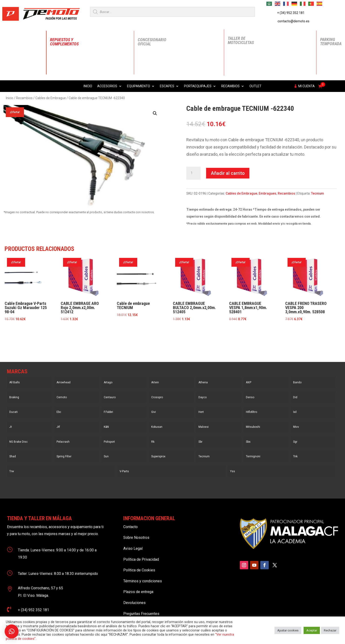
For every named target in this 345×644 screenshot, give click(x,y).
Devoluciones (134, 603)
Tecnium (318, 193)
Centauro (110, 397)
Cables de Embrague (51, 98)
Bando (297, 382)
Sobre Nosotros (136, 538)
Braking (14, 397)
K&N (106, 427)
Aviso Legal (133, 548)
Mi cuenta (306, 86)
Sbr (200, 442)
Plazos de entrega (138, 592)
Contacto (131, 527)
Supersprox (158, 456)
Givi (154, 412)
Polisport (109, 442)
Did (295, 397)
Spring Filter (64, 456)
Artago (108, 382)
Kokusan (157, 427)
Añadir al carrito (228, 173)
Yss (233, 471)
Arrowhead (64, 382)
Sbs (248, 442)
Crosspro (157, 397)
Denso (250, 397)
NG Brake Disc (18, 442)
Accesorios (107, 86)
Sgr (295, 442)
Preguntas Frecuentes (141, 614)
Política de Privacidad (141, 559)
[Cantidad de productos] (193, 173)
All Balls (15, 382)
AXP (249, 382)
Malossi (204, 427)
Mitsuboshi (253, 427)
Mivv (296, 427)
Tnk (295, 456)
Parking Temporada (331, 42)
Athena (203, 382)
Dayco (203, 397)
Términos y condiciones (143, 581)
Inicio (88, 86)
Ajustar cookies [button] (288, 630)
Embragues (268, 193)
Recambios (230, 86)
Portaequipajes (198, 86)
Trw (12, 471)
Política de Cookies (139, 570)
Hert (201, 412)
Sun (106, 456)
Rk (153, 442)
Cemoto (62, 397)
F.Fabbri (108, 412)
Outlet (255, 86)
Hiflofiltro (251, 412)
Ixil (295, 412)
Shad (13, 456)
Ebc (59, 412)
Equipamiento (139, 86)
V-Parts (124, 471)
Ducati (13, 412)
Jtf (58, 427)
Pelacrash (63, 442)
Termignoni (253, 456)
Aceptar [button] (312, 630)
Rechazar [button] (330, 630)
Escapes (167, 86)
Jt (11, 427)
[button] (155, 113)
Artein (155, 382)
